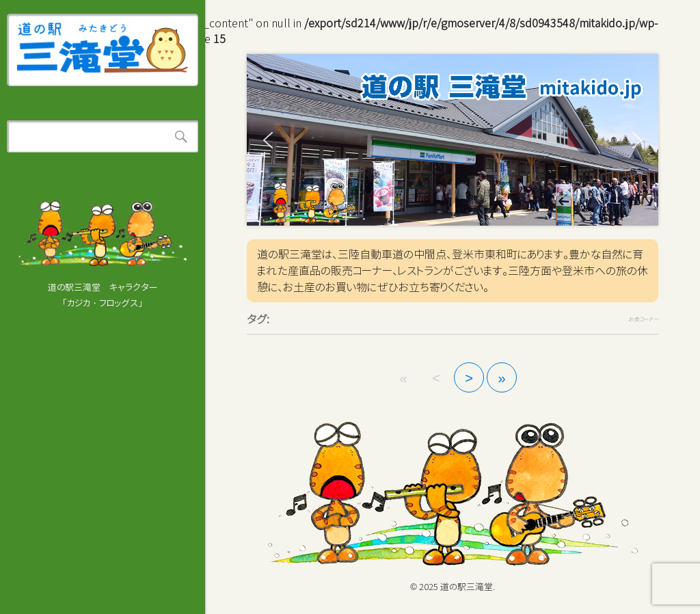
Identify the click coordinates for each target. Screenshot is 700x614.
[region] (453, 140)
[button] (268, 140)
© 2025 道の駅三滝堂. (453, 587)
